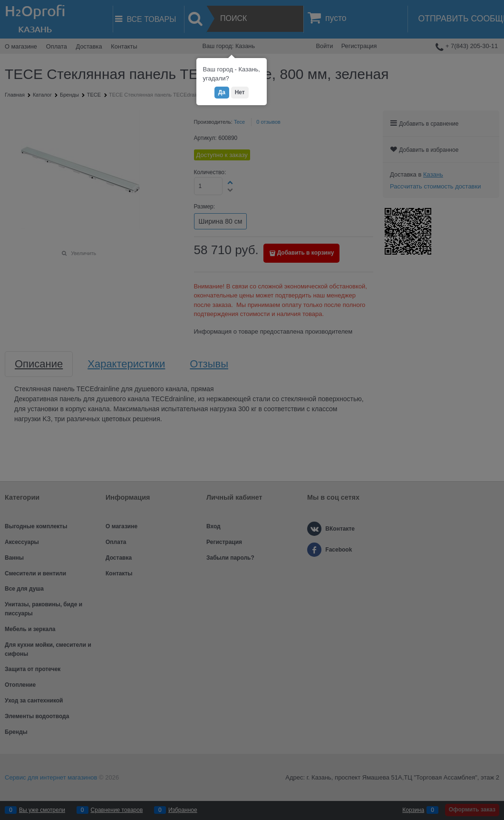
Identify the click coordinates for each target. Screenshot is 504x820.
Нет (240, 92)
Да (222, 92)
